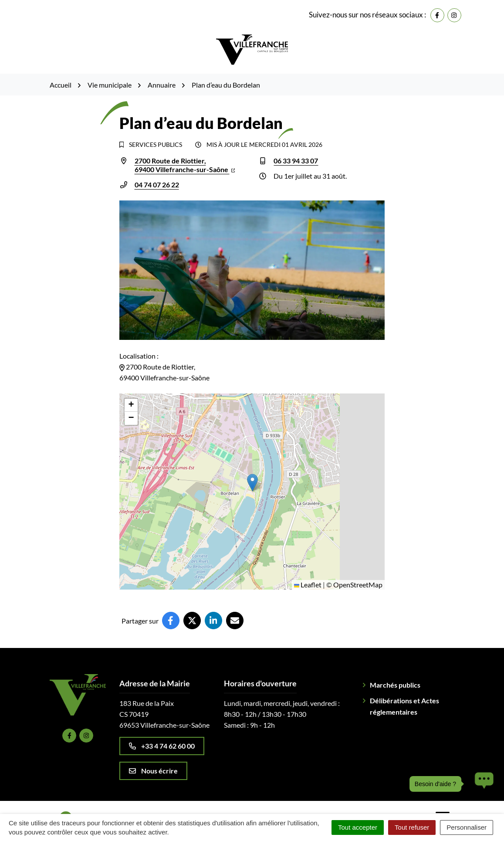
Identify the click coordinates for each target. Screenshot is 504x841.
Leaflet (308, 585)
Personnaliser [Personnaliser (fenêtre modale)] (467, 827)
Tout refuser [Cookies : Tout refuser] (412, 827)
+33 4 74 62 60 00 (162, 746)
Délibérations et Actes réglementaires (404, 706)
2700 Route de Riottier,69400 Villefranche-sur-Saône (185, 165)
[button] (252, 483)
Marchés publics (395, 685)
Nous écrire (153, 771)
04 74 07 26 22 (157, 185)
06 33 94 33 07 (296, 161)
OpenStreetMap (358, 585)
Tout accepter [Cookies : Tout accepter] (358, 827)
